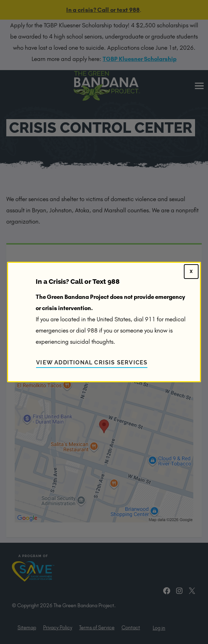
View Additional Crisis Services (92, 362)
